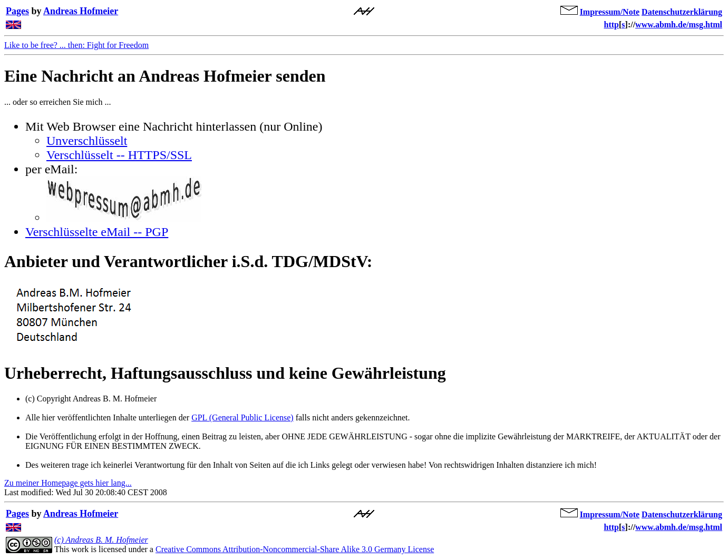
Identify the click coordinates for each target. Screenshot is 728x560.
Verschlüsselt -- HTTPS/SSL (119, 155)
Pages (17, 11)
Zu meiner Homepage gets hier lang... (68, 483)
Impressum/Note (610, 12)
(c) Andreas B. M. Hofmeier (101, 540)
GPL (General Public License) (242, 417)
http (611, 24)
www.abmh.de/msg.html (679, 24)
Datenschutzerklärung (682, 12)
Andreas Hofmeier (81, 11)
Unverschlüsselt (87, 141)
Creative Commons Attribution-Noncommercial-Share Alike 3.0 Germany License (295, 549)
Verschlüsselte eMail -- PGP (97, 232)
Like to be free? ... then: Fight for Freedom (76, 45)
